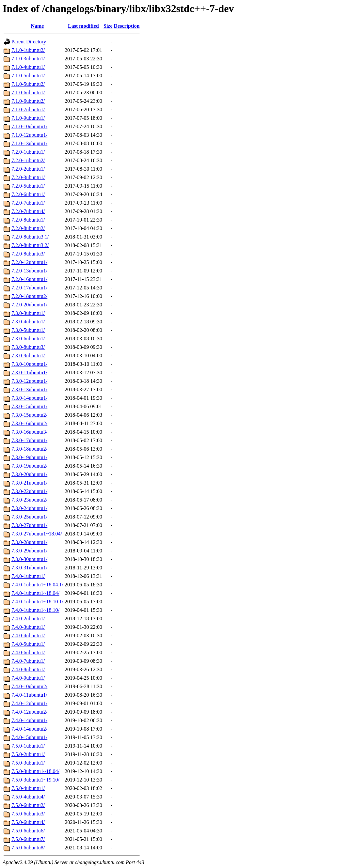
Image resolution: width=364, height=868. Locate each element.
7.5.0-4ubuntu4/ (28, 797)
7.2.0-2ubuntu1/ (28, 169)
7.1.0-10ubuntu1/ (29, 126)
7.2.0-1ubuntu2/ (28, 160)
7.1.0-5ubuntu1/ (28, 76)
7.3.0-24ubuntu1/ (29, 508)
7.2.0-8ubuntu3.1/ (30, 237)
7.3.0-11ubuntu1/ (29, 372)
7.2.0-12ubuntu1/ (29, 262)
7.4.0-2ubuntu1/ (28, 619)
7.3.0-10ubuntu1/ (29, 364)
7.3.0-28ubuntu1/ (29, 542)
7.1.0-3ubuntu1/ (28, 59)
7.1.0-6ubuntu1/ (28, 93)
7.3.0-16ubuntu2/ (29, 423)
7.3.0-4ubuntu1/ (28, 322)
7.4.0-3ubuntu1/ (28, 627)
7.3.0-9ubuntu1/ (28, 356)
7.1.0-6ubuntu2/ (28, 101)
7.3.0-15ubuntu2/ (29, 415)
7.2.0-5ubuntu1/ (28, 186)
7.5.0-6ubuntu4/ (28, 822)
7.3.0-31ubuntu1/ (29, 568)
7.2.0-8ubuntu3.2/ (30, 245)
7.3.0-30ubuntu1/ (29, 559)
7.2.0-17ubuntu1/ (29, 288)
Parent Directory (29, 42)
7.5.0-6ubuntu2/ (28, 805)
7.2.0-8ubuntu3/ (28, 254)
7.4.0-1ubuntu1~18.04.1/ (37, 585)
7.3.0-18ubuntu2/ (29, 449)
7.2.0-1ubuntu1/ (28, 152)
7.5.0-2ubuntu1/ (28, 754)
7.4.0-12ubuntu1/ (29, 703)
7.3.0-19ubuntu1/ (29, 457)
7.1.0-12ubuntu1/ (29, 135)
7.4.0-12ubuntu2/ (29, 712)
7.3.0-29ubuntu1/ (29, 551)
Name (37, 26)
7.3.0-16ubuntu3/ (29, 432)
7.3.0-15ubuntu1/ (29, 406)
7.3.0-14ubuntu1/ (29, 398)
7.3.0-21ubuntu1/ (29, 483)
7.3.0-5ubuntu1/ (28, 330)
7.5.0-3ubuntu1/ (28, 763)
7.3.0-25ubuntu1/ (29, 517)
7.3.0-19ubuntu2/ (29, 466)
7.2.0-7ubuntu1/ (28, 203)
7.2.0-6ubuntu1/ (28, 194)
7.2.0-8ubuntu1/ (28, 220)
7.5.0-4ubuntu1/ (28, 788)
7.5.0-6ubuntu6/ (28, 831)
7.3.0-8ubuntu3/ (28, 347)
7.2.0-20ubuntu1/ (29, 305)
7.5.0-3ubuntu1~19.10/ (35, 780)
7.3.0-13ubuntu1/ (29, 389)
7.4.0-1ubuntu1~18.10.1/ (37, 602)
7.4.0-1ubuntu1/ (28, 576)
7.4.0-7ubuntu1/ (28, 661)
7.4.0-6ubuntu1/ (28, 652)
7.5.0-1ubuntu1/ (28, 746)
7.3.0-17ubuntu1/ (29, 440)
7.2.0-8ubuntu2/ (28, 228)
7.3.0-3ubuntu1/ (28, 313)
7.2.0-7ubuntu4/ (28, 211)
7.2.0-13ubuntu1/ (29, 271)
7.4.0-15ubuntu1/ (29, 737)
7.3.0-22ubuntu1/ (29, 491)
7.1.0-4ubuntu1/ (28, 67)
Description (127, 26)
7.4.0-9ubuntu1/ (28, 678)
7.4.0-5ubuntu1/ (28, 644)
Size (108, 26)
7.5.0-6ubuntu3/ (28, 814)
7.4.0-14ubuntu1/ (29, 720)
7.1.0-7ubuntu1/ (28, 109)
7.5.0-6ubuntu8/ (28, 848)
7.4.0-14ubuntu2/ (29, 729)
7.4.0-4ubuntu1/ (28, 635)
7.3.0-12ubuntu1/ (29, 381)
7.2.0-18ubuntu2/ (29, 296)
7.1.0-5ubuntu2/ (28, 84)
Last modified (83, 26)
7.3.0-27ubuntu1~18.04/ (37, 534)
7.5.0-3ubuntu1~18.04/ (35, 771)
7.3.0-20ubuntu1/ (29, 474)
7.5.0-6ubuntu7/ (28, 839)
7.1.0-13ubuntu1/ (29, 143)
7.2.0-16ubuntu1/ (29, 279)
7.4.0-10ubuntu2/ (29, 686)
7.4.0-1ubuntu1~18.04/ (35, 593)
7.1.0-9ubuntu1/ (28, 118)
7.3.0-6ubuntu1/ (28, 339)
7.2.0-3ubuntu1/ (28, 177)
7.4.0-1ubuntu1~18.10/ (35, 610)
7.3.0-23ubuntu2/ (29, 500)
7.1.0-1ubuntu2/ (28, 50)
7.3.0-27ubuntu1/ (29, 525)
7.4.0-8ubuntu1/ (28, 669)
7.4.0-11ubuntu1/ (29, 695)
